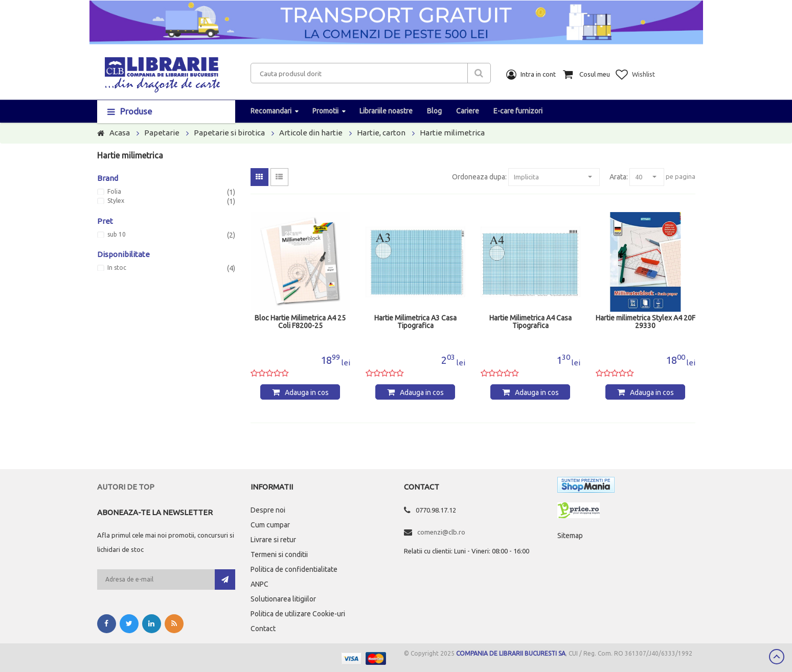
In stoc (117, 268)
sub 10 (117, 235)
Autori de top (126, 487)
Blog (434, 111)
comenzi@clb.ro (441, 532)
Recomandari (271, 111)
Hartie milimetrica (452, 133)
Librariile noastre (386, 111)
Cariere (468, 111)
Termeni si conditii (279, 554)
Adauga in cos (307, 392)
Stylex (116, 201)
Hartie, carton (381, 133)
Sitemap (570, 536)
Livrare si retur (273, 540)
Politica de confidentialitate (294, 569)
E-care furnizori (518, 111)
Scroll (777, 657)
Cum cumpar (270, 525)
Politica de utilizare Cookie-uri (298, 614)
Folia (114, 192)
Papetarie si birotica (229, 133)
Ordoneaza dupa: (479, 177)
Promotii (325, 111)
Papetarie (162, 133)
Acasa (120, 133)
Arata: (619, 177)
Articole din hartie (311, 133)
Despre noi (268, 510)
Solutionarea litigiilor (283, 599)
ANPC (259, 584)
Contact (263, 629)
